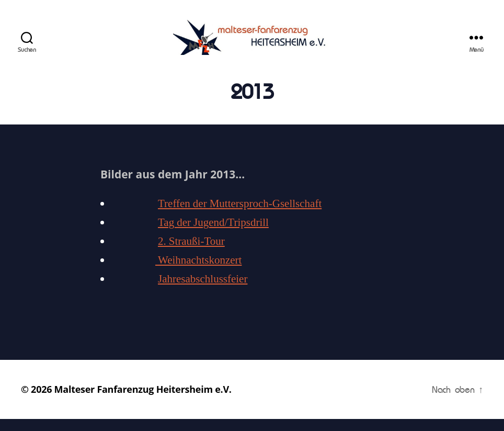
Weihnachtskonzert (198, 273)
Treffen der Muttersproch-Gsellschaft (240, 216)
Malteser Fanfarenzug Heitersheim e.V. (143, 401)
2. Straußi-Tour (191, 254)
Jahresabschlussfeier (203, 292)
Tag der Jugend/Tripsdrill (213, 235)
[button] (17, 16)
